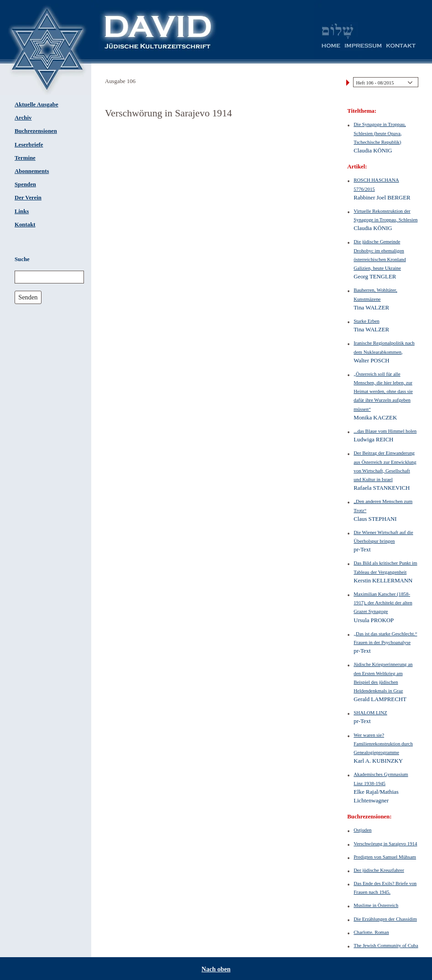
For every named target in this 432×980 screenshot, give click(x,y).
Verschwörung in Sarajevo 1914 (385, 844)
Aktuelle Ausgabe (36, 105)
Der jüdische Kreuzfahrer (379, 870)
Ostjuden (362, 830)
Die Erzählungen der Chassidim (385, 919)
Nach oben (216, 969)
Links (22, 211)
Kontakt (25, 225)
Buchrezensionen (36, 131)
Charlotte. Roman (371, 932)
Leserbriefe (29, 145)
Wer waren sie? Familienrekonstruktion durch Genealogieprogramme (383, 744)
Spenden (25, 184)
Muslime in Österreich (376, 905)
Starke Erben (366, 321)
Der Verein (28, 198)
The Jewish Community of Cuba (386, 945)
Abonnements (32, 171)
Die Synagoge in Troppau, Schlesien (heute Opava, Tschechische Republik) (380, 133)
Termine (25, 158)
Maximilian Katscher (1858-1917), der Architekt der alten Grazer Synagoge (383, 603)
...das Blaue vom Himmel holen (385, 431)
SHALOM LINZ (370, 713)
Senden (28, 297)
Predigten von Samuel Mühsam (385, 857)
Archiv (23, 118)
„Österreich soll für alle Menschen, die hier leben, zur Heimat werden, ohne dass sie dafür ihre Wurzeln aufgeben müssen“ (383, 391)
